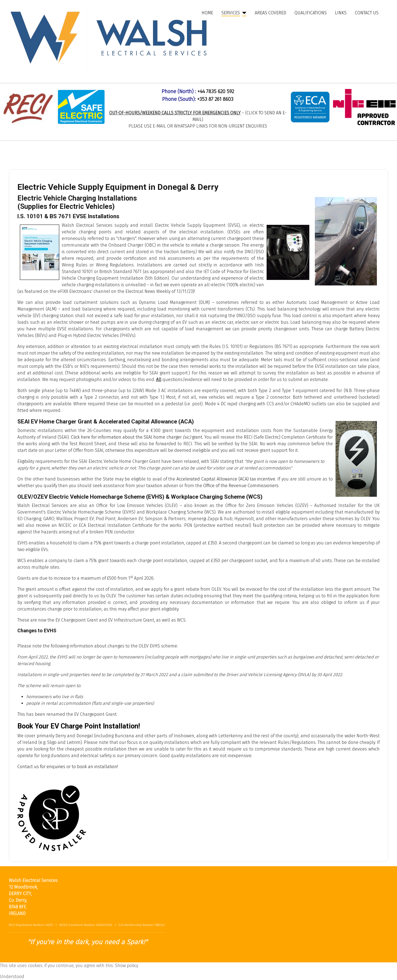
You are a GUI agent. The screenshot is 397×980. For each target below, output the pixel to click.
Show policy (127, 966)
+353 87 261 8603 (215, 99)
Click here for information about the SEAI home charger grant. (137, 437)
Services (231, 13)
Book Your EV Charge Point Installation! (79, 726)
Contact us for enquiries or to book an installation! (68, 767)
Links (341, 13)
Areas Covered (270, 13)
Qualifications (311, 13)
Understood (12, 977)
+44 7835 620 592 (216, 91)
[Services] (243, 13)
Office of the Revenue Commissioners (241, 486)
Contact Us (367, 13)
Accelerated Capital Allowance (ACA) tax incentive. (226, 479)
